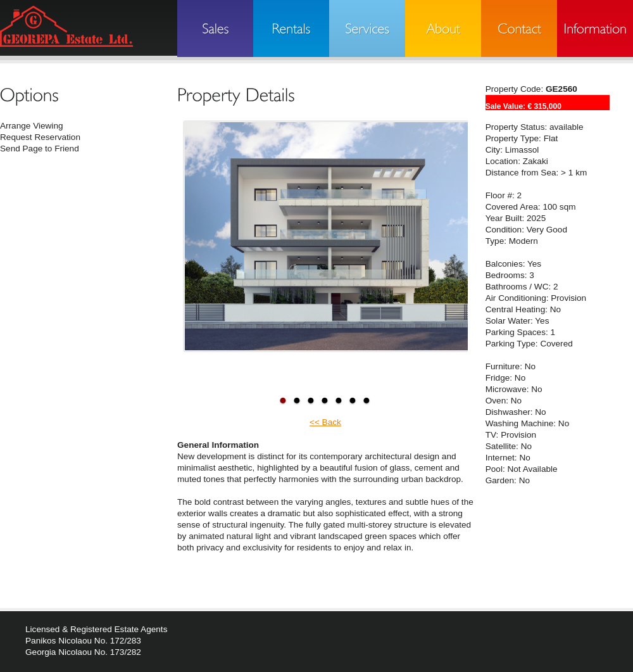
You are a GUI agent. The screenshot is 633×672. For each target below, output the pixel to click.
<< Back (325, 422)
